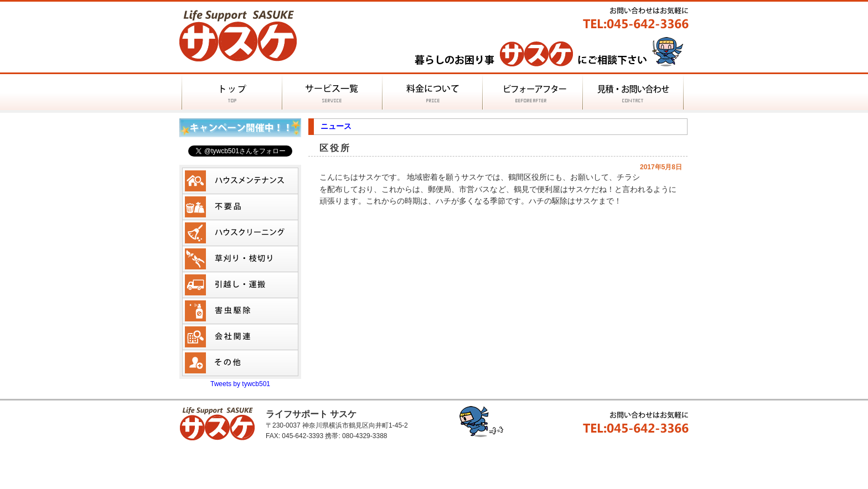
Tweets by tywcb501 (240, 384)
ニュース (336, 126)
